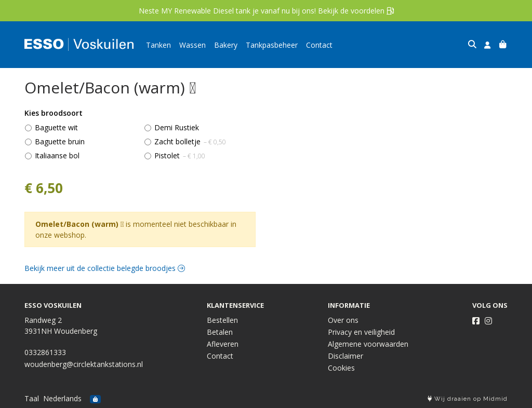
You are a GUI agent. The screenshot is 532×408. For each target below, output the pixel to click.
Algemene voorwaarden (368, 344)
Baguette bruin (60, 141)
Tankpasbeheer (272, 45)
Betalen (220, 332)
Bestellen (222, 320)
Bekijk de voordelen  (356, 11)
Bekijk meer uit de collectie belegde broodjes (105, 268)
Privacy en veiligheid (361, 332)
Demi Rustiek (177, 127)
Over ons (343, 320)
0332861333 (45, 352)
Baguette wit (56, 127)
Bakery (226, 45)
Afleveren (223, 344)
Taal (32, 398)
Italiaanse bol (57, 155)
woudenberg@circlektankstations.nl (84, 364)
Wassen (192, 45)
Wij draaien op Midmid (468, 399)
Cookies (341, 368)
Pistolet (180, 155)
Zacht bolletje (190, 141)
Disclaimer (345, 356)
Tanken (158, 45)
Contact (319, 45)
